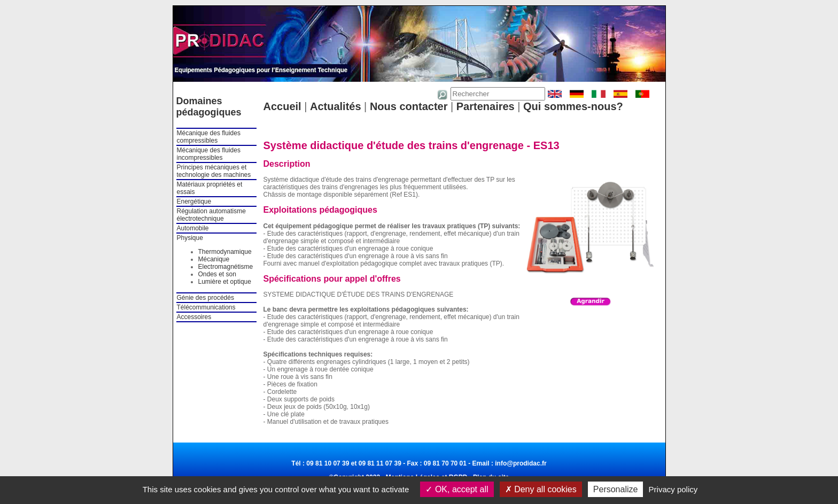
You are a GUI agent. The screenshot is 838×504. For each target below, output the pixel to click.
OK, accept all (457, 489)
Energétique (194, 201)
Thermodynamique (225, 252)
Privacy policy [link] (673, 489)
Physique (190, 238)
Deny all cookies (541, 489)
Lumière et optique (225, 282)
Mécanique (214, 259)
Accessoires (194, 317)
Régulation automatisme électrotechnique (211, 215)
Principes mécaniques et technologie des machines (214, 171)
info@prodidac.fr (521, 463)
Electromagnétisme (226, 267)
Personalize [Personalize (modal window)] (616, 489)
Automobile (193, 228)
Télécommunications (206, 307)
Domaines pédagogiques (209, 107)
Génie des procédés (205, 298)
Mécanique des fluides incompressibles (209, 154)
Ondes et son (217, 274)
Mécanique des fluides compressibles (209, 137)
